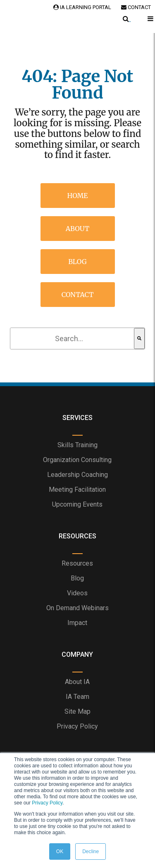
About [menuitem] (78, 229)
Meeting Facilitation (77, 489)
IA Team (77, 697)
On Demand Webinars (77, 608)
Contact (136, 7)
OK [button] (60, 851)
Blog (77, 578)
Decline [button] (91, 851)
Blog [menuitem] (77, 262)
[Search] (139, 338)
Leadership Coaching (77, 475)
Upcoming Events (77, 504)
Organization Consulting (77, 460)
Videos (77, 593)
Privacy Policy (47, 803)
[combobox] (72, 338)
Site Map (77, 711)
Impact (77, 623)
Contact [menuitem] (78, 295)
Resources (77, 563)
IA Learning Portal (82, 7)
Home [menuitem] (78, 196)
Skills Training (77, 445)
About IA (77, 682)
